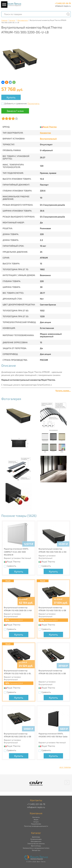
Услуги (36, 822)
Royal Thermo (50, 127)
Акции (36, 819)
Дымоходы (36, 837)
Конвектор (45, 133)
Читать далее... (63, 391)
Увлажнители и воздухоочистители (36, 848)
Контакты (36, 817)
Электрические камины (36, 843)
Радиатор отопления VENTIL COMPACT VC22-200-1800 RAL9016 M (16, 552)
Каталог (12, 20)
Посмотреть (33, 103)
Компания (36, 813)
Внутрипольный (48, 139)
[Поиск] (68, 14)
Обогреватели (23, 20)
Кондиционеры (36, 839)
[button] (67, 783)
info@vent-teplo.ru (63, 6)
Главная (4, 20)
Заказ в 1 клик (15, 111)
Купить (11, 97)
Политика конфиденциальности (36, 826)
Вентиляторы (36, 846)
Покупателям (36, 824)
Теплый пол (36, 850)
